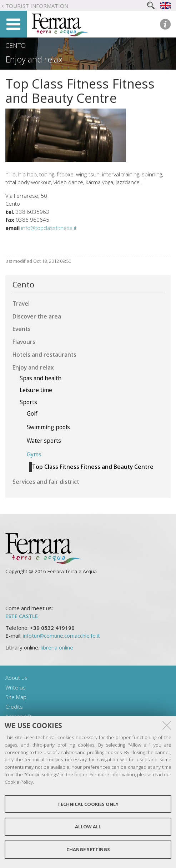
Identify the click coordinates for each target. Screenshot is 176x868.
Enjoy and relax (34, 59)
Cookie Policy (19, 782)
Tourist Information (37, 6)
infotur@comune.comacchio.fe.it (61, 636)
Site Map (16, 697)
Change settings (88, 849)
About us (16, 678)
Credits (14, 707)
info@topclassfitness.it (49, 228)
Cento (16, 45)
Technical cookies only (88, 804)
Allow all (88, 827)
